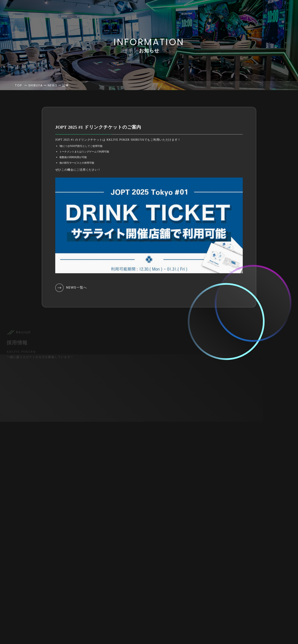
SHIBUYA (36, 109)
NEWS (53, 109)
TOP (19, 109)
